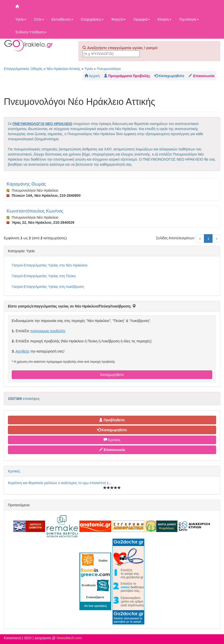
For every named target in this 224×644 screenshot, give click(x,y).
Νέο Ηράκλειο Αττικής (64, 69)
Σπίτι (39, 19)
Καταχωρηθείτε (112, 375)
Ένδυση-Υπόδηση (31, 32)
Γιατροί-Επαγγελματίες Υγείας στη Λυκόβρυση (48, 287)
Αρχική (92, 76)
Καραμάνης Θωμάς (26, 184)
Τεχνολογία (189, 19)
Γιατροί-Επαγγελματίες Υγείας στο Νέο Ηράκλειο (50, 265)
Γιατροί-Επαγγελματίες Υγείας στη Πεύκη (44, 276)
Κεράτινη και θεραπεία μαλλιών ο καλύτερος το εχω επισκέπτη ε (58, 483)
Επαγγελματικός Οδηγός (23, 69)
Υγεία (21, 19)
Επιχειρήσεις (92, 19)
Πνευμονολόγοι (109, 69)
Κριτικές (112, 440)
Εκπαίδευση (62, 19)
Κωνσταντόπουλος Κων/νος (35, 211)
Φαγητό (118, 19)
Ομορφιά (142, 19)
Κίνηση (164, 19)
